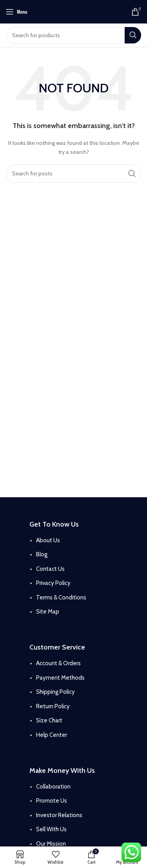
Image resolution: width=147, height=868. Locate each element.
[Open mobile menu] (16, 12)
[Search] (73, 35)
